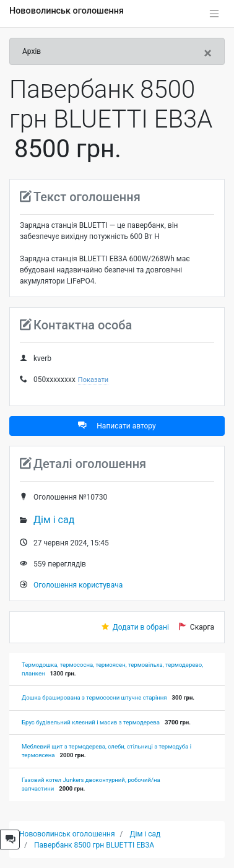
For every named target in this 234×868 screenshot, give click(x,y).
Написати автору (117, 426)
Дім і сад (54, 520)
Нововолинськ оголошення (67, 11)
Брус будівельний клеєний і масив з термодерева (91, 722)
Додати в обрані (141, 627)
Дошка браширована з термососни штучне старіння (94, 697)
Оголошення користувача (78, 585)
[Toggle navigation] (214, 14)
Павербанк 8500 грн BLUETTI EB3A (94, 845)
